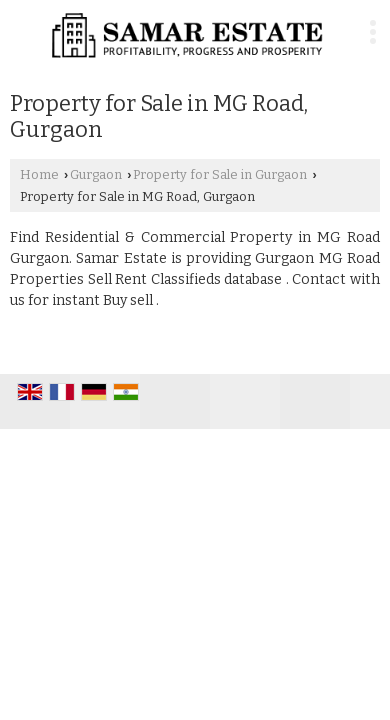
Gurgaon (96, 174)
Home (39, 174)
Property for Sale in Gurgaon (220, 174)
